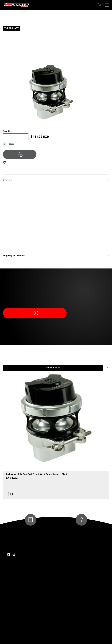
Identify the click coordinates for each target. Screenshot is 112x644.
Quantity (7, 131)
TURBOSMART (53, 368)
